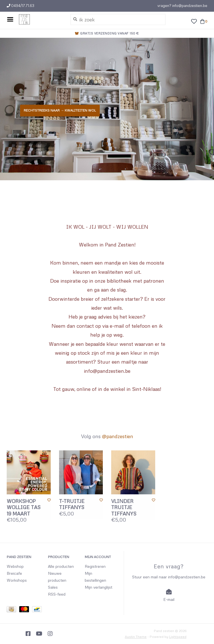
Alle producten (61, 566)
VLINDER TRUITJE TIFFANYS (124, 507)
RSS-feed (57, 594)
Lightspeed (178, 637)
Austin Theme (136, 637)
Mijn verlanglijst (99, 587)
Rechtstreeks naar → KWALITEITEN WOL (59, 110)
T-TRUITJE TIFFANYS (72, 504)
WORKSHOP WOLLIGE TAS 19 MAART (24, 507)
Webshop (15, 566)
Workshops (17, 580)
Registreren (95, 566)
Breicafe (14, 573)
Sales (53, 587)
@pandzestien (118, 436)
